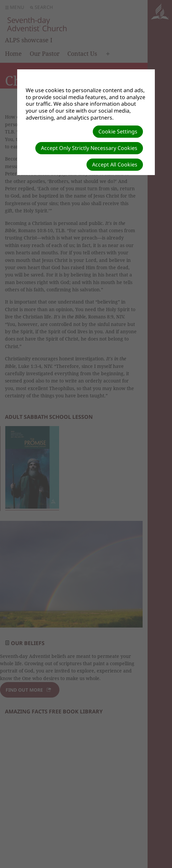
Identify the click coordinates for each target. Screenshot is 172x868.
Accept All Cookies (115, 164)
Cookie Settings (118, 131)
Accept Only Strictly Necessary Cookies (89, 148)
